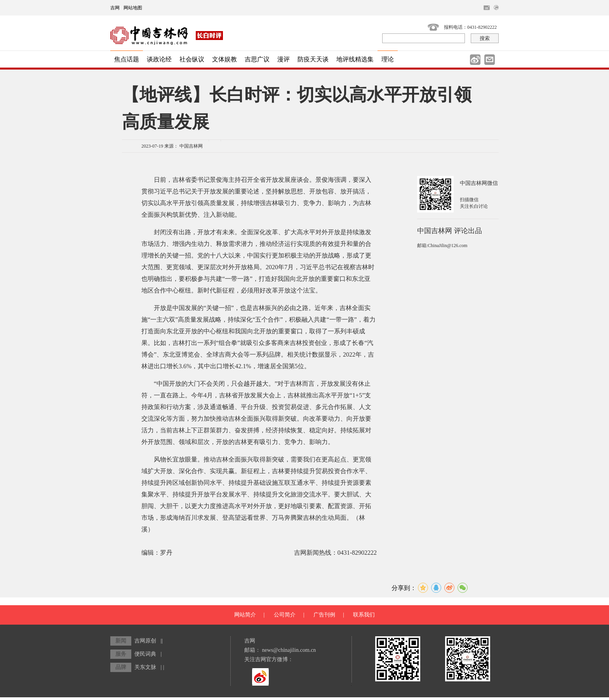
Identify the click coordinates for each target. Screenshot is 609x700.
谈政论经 (159, 59)
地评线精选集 (355, 59)
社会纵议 (192, 59)
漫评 (284, 59)
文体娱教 (224, 59)
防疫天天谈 (313, 59)
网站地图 (133, 8)
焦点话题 (127, 59)
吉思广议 (257, 59)
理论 (388, 59)
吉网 (115, 8)
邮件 (490, 60)
